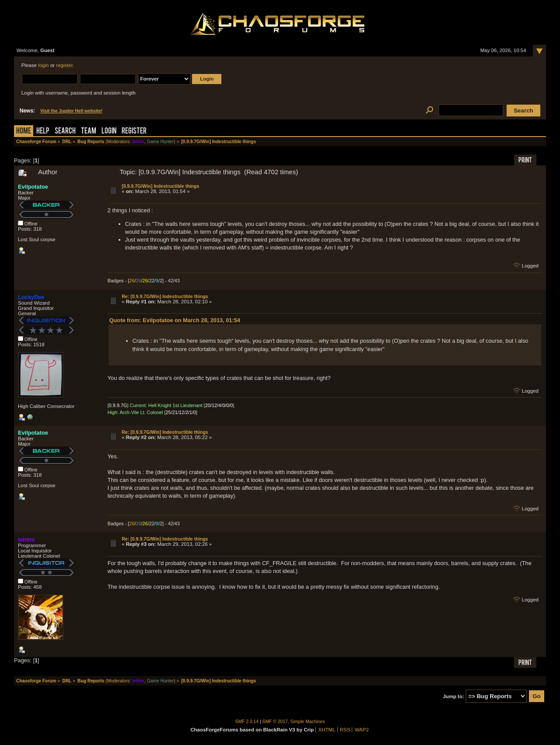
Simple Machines (308, 722)
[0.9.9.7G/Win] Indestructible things (160, 186)
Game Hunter (160, 142)
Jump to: (453, 696)
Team (89, 132)
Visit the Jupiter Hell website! (71, 111)
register (64, 65)
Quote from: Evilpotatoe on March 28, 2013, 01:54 (175, 320)
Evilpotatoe (33, 187)
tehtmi (138, 142)
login (43, 65)
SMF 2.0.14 (247, 722)
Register (134, 132)
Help (43, 132)
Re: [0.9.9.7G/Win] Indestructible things (165, 296)
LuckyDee (31, 297)
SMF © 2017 (275, 722)
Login (109, 132)
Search (65, 132)
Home (24, 132)
